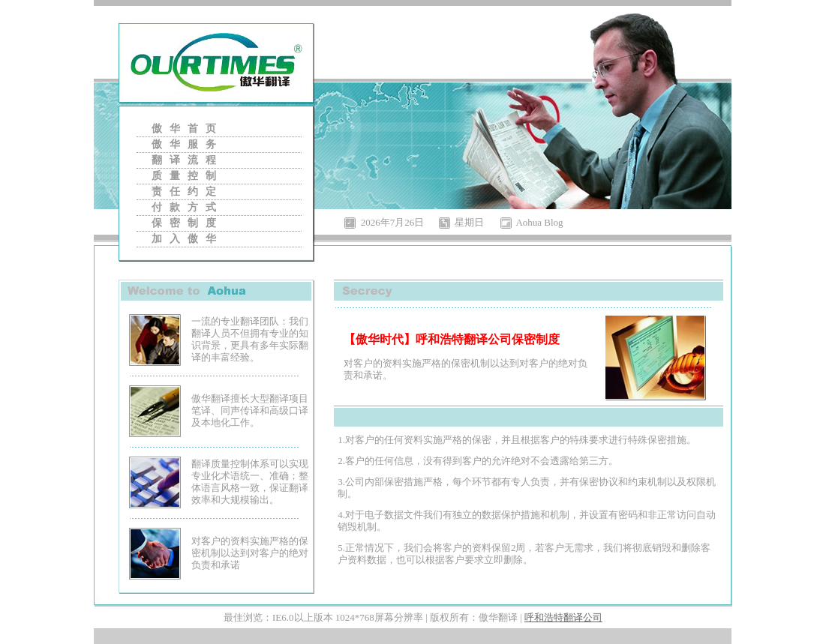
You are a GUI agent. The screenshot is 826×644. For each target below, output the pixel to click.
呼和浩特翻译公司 (563, 617)
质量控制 (188, 176)
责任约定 (188, 192)
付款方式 (188, 207)
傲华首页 (188, 129)
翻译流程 (188, 160)
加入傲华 (188, 239)
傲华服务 (188, 144)
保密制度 (188, 223)
